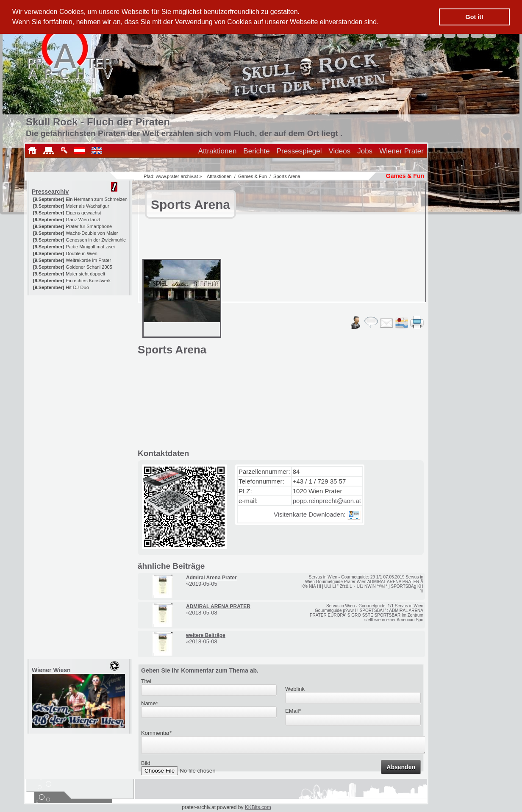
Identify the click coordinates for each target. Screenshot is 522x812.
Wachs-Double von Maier (92, 233)
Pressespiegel (299, 151)
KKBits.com (258, 807)
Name (150, 703)
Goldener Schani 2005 (89, 267)
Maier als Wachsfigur (87, 206)
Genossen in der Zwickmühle (96, 240)
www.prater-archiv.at (177, 176)
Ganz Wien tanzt (83, 220)
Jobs (365, 151)
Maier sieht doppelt (85, 274)
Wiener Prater (401, 151)
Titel (146, 681)
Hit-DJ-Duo (77, 287)
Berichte (256, 151)
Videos (340, 151)
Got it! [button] (475, 17)
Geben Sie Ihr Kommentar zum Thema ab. (200, 670)
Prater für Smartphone (89, 226)
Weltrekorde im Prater (88, 260)
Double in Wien (82, 253)
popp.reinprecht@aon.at (327, 501)
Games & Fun (253, 176)
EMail (293, 711)
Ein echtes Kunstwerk (88, 281)
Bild (146, 766)
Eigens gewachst (83, 213)
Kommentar (156, 733)
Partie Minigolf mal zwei (90, 247)
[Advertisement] (80, 348)
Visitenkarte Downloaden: (317, 514)
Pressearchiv (50, 192)
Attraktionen (218, 151)
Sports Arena (287, 176)
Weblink (295, 689)
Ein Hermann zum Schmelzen (97, 199)
